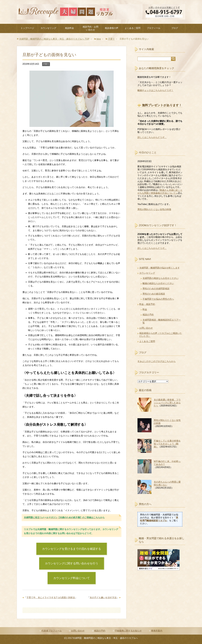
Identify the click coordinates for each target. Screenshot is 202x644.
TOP (54, 39)
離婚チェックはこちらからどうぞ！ (155, 90)
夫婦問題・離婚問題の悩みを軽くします (159, 268)
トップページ (27, 28)
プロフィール (154, 28)
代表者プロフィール (52, 631)
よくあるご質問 (133, 28)
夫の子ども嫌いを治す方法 (103, 598)
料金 (145, 309)
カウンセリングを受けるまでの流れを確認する (72, 549)
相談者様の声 (112, 28)
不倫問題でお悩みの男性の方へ (158, 299)
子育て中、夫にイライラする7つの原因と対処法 (51, 598)
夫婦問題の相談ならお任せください (160, 278)
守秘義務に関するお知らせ (128, 631)
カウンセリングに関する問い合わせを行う (72, 563)
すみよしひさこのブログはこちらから (157, 361)
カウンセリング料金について (72, 578)
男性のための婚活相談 (154, 294)
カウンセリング (48, 28)
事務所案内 (157, 631)
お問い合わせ (146, 328)
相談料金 (69, 28)
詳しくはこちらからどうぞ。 (152, 137)
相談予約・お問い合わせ (90, 28)
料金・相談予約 (147, 304)
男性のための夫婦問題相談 (156, 289)
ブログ (175, 28)
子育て (46, 64)
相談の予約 (148, 315)
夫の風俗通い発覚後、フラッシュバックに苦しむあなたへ (167, 403)
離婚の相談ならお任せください (158, 283)
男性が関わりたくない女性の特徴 (154, 209)
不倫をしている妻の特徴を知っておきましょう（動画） (167, 444)
